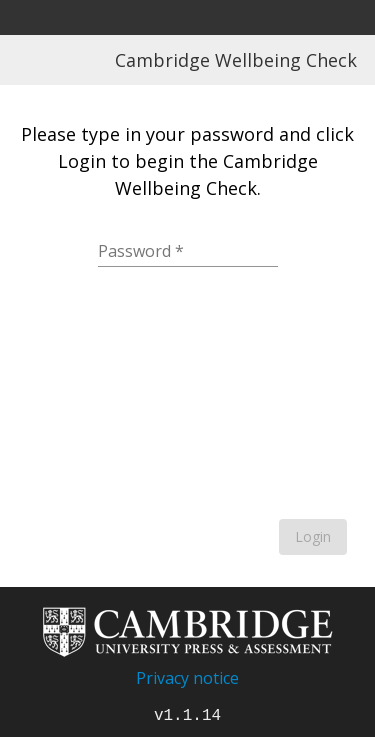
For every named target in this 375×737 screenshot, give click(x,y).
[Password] (188, 251)
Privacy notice (187, 678)
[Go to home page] (188, 654)
